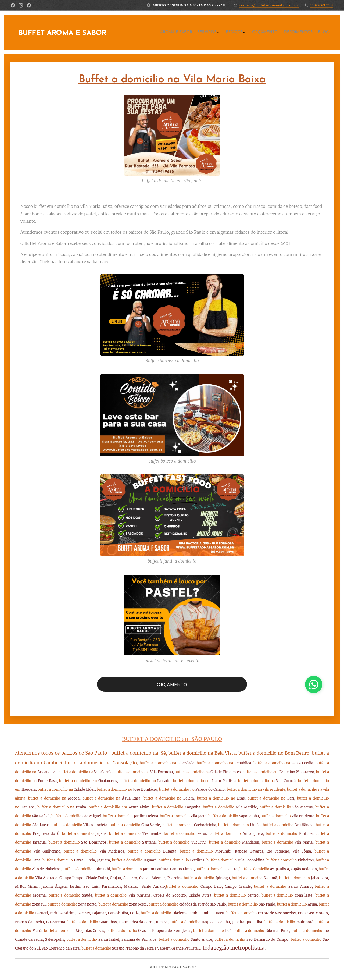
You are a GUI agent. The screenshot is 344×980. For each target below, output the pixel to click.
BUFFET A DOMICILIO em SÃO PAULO (172, 739)
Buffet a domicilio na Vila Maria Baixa (172, 80)
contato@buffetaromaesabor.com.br (269, 5)
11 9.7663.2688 (322, 5)
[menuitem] (295, 33)
